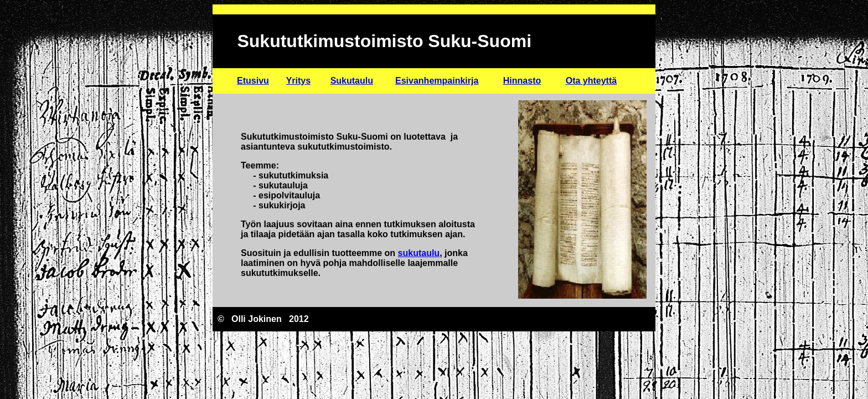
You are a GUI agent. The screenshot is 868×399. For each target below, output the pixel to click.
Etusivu (253, 81)
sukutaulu (419, 253)
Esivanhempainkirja (437, 81)
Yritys (298, 81)
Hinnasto (522, 81)
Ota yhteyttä (591, 81)
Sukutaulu (352, 81)
